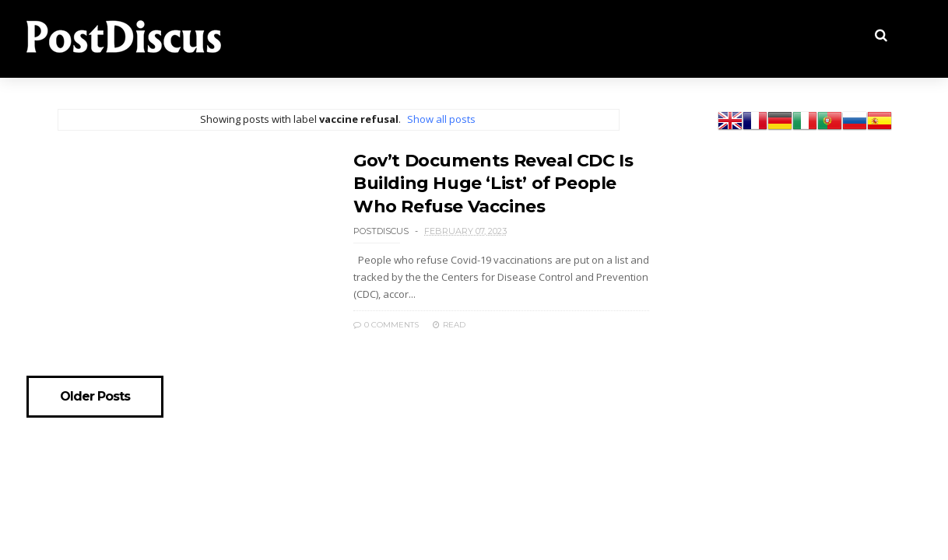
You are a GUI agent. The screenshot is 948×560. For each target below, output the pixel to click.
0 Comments (386, 325)
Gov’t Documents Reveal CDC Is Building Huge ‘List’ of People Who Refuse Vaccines (493, 184)
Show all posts (441, 119)
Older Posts (95, 397)
